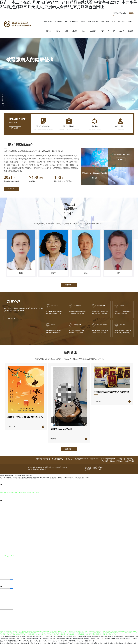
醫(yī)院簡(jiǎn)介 (58, 455)
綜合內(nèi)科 (101, 306)
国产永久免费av (126, 639)
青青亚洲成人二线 (81, 639)
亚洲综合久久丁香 (75, 641)
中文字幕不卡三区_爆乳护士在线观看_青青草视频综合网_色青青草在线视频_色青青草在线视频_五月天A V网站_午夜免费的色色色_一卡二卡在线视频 (83, 634)
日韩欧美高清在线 (64, 641)
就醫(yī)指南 (95, 455)
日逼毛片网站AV (70, 639)
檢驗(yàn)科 (78, 325)
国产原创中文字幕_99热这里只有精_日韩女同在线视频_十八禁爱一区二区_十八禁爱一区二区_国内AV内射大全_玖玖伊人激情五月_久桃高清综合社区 (44, 632)
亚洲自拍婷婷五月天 (36, 639)
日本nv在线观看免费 (95, 641)
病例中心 (130, 455)
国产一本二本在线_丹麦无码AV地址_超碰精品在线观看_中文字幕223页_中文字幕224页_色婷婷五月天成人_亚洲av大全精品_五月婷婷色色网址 (69, 5)
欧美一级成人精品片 (119, 641)
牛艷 (118, 273)
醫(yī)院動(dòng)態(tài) (109, 455)
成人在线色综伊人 (107, 641)
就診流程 (95, 126)
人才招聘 (105, 457)
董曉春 (53, 273)
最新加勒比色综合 (18, 641)
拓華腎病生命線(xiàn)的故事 (62, 427)
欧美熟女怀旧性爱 (104, 639)
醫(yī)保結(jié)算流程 (43, 126)
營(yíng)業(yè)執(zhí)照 (39, 465)
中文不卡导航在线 (48, 639)
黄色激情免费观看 (5, 639)
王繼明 (21, 273)
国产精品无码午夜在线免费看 (20, 639)
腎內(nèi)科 (55, 306)
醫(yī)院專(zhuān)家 (81, 455)
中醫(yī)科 (123, 306)
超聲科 (53, 325)
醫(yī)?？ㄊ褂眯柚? (69, 126)
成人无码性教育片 (92, 639)
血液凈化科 (78, 306)
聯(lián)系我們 (120, 126)
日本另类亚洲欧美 (30, 641)
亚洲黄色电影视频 (59, 639)
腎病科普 (122, 455)
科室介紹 (69, 455)
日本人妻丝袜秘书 (115, 639)
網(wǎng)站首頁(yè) (43, 455)
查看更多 (123, 325)
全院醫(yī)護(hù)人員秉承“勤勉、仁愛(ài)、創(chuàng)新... (123, 333)
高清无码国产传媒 (52, 641)
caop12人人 (85, 641)
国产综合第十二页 (41, 641)
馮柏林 (86, 273)
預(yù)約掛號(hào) (116, 457)
